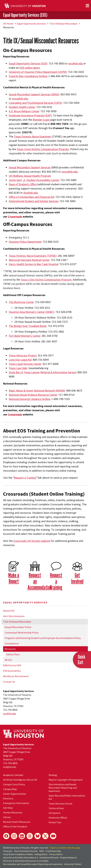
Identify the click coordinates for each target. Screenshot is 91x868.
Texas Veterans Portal (60, 804)
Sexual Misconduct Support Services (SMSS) (34, 94)
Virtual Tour (55, 822)
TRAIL (42, 851)
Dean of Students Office (23, 184)
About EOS (9, 611)
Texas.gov (8, 851)
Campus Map (10, 789)
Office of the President (15, 826)
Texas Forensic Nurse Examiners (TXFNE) (33, 256)
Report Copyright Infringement (66, 780)
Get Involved (77, 578)
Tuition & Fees (56, 808)
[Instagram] (14, 836)
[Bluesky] (38, 836)
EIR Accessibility (12, 671)
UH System (54, 813)
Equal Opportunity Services (31, 24)
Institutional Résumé (49, 858)
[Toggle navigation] (87, 6)
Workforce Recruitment (16, 676)
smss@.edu (20, 99)
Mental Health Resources (17, 822)
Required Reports (69, 858)
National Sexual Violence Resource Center (33, 395)
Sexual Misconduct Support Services (30, 167)
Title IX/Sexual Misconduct (63, 24)
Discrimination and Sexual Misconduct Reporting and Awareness (63, 788)
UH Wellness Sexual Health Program (30, 176)
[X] (45, 836)
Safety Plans (13, 654)
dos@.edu (31, 193)
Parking (53, 775)
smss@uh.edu (70, 172)
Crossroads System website (32, 541)
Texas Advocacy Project (23, 355)
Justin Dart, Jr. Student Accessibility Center (34, 180)
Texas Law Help (18, 368)
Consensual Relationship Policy (22, 633)
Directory (8, 798)
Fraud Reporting (53, 851)
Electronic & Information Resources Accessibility (26, 861)
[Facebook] (6, 836)
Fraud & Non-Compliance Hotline (18, 854)
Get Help (8, 808)
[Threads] (30, 836)
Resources (10, 649)
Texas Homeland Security (26, 851)
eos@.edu (10, 714)
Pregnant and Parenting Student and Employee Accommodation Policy (43, 638)
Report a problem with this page (65, 848)
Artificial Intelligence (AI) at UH (20, 780)
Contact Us (9, 682)
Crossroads (15, 217)
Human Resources (13, 812)
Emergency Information (16, 803)
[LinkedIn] (22, 836)
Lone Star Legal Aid (20, 360)
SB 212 (8, 660)
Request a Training (25, 478)
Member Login (41, 120)
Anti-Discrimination (14, 616)
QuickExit (82, 659)
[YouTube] (53, 836)
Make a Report (14, 578)
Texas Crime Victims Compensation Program (43, 149)
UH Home (8, 24)
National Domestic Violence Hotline (29, 399)
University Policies (73, 864)
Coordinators (12, 643)
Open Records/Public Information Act (21, 858)
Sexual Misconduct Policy (18, 627)
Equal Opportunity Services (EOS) (25, 15)
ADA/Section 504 (12, 665)
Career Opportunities (15, 794)
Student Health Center (22, 107)
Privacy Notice (56, 854)
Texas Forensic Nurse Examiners (33, 136)
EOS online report (30, 68)
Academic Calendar (13, 775)
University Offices (58, 818)
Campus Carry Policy (14, 784)
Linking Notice (41, 854)
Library (7, 817)
